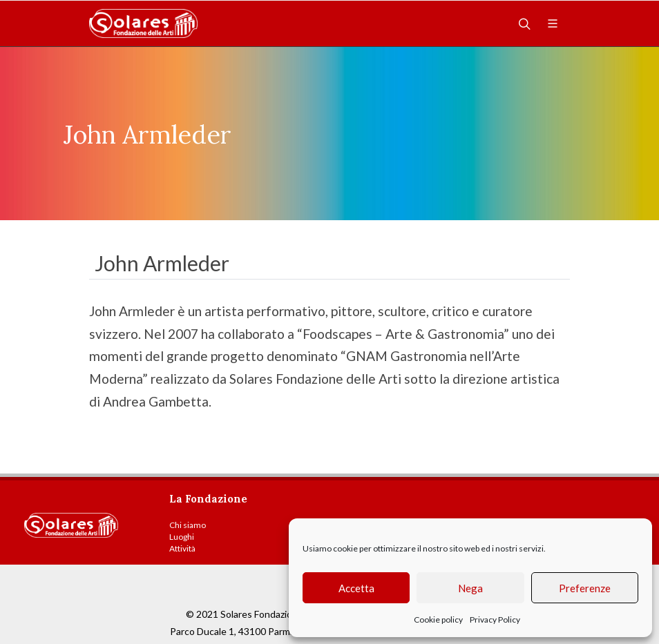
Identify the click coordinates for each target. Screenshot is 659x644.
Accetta (356, 588)
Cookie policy (438, 619)
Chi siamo (188, 525)
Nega (470, 588)
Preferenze (585, 588)
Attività (182, 548)
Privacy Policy (495, 619)
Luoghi (182, 537)
